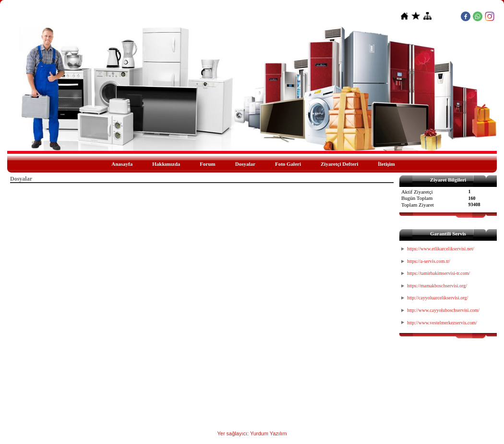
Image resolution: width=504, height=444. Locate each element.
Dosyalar (245, 164)
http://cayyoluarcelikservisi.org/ (438, 298)
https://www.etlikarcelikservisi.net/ (441, 249)
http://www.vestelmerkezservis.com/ (442, 323)
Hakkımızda (166, 164)
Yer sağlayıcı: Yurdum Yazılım (252, 433)
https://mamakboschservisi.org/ (437, 286)
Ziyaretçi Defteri (339, 164)
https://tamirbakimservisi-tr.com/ (438, 273)
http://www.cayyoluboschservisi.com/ (443, 310)
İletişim (386, 164)
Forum (207, 164)
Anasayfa (122, 164)
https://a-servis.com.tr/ (429, 261)
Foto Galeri (288, 164)
